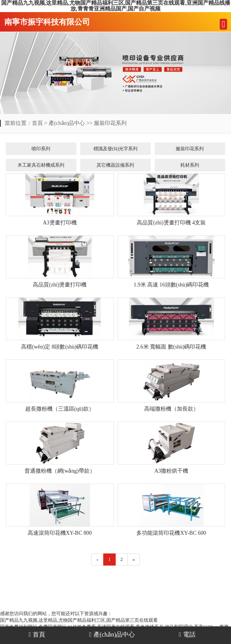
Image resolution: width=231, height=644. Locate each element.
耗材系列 (190, 165)
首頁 (37, 123)
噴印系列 (41, 149)
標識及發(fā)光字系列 (115, 149)
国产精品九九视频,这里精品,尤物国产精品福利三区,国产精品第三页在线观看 (79, 620)
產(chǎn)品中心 (67, 123)
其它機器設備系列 (115, 165)
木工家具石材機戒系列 (41, 165)
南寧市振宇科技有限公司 (47, 22)
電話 (187, 634)
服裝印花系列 (110, 123)
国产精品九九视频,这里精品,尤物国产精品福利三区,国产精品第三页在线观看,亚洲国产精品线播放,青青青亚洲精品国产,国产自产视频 (116, 6)
